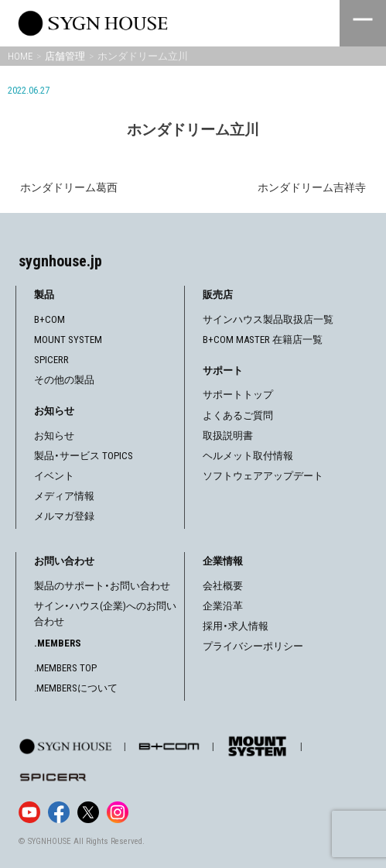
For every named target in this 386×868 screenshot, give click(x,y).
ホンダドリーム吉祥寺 (312, 187)
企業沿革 (223, 606)
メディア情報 (64, 496)
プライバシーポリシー (253, 646)
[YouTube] (29, 812)
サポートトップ (238, 395)
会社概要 (223, 586)
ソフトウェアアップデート (263, 476)
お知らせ (54, 436)
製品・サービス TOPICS (84, 456)
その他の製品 (64, 380)
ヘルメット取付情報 (248, 456)
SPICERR (51, 360)
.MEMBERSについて (76, 688)
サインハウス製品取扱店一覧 (268, 319)
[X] (88, 812)
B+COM (50, 319)
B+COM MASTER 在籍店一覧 (263, 340)
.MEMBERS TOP (65, 668)
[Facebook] (59, 812)
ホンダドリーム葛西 (69, 187)
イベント (54, 476)
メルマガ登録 (64, 516)
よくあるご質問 (238, 415)
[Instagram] (118, 812)
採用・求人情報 (236, 626)
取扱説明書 (228, 436)
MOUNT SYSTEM (68, 340)
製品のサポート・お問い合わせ (102, 586)
